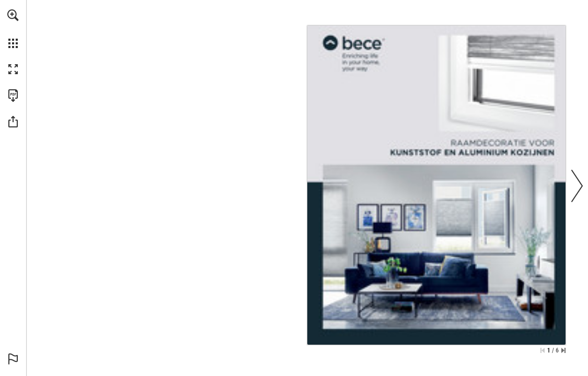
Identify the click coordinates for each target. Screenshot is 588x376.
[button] (13, 15)
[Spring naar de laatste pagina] (563, 350)
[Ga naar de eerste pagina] (543, 350)
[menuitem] (13, 29)
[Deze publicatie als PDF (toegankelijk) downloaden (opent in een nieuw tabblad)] (13, 96)
